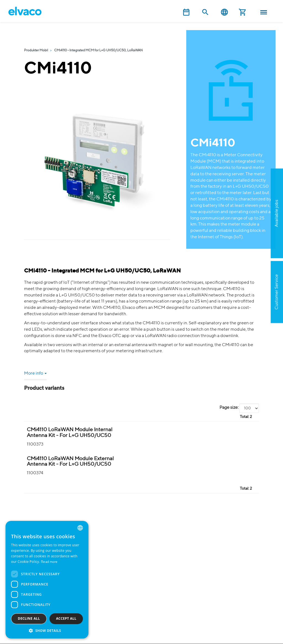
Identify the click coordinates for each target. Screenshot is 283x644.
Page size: (229, 408)
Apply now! (251, 240)
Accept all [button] (66, 618)
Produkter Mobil (36, 51)
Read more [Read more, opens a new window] (49, 562)
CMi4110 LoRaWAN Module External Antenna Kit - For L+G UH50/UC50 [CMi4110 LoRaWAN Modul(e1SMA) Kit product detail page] (70, 462)
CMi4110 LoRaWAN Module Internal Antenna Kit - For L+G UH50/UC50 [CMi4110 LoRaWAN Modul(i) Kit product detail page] (70, 433)
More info (35, 373)
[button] (47, 630)
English (224, 12)
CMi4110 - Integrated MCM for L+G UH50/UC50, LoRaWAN (98, 51)
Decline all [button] (29, 618)
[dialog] (47, 580)
